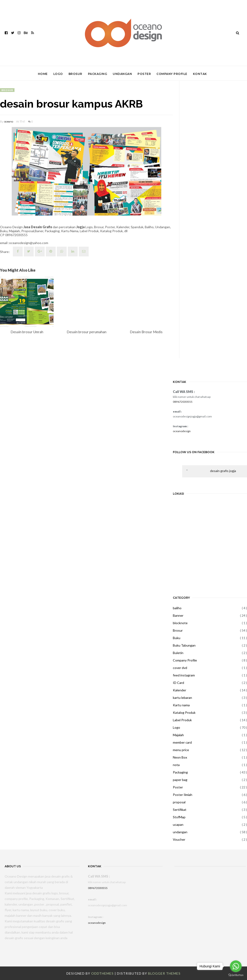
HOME (43, 74)
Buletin (178, 653)
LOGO (58, 74)
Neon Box (180, 757)
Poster (178, 787)
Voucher (179, 839)
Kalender (180, 690)
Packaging (180, 772)
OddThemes (102, 973)
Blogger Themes (164, 973)
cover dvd (180, 668)
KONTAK (200, 74)
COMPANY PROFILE (172, 74)
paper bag (180, 780)
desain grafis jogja (223, 471)
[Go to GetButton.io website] (236, 975)
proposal (179, 802)
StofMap (179, 817)
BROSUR (75, 74)
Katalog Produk (184, 712)
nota (176, 765)
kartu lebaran (182, 698)
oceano (9, 122)
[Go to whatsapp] (236, 966)
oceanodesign (182, 431)
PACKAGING (98, 74)
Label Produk (182, 720)
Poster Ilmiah (183, 795)
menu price (181, 750)
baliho (177, 608)
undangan (180, 832)
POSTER (144, 74)
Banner (178, 615)
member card (182, 742)
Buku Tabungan (184, 645)
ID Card (178, 683)
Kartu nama (181, 705)
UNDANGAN (122, 74)
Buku (177, 638)
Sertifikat (180, 810)
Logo (176, 727)
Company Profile (185, 660)
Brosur (7, 90)
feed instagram (184, 675)
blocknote (180, 623)
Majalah (178, 735)
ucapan (178, 824)
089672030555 (183, 402)
